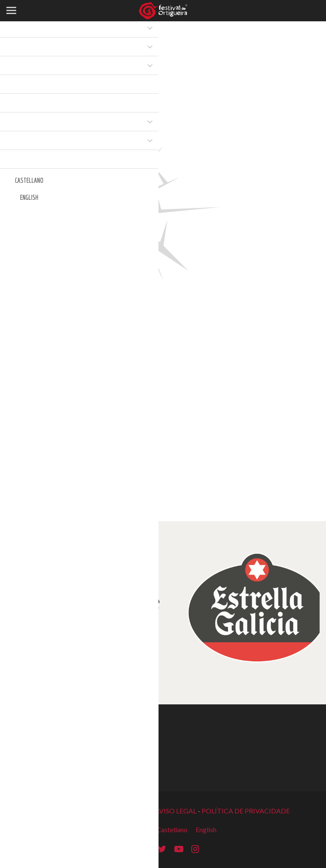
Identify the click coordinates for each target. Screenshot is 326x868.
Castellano (172, 829)
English (206, 829)
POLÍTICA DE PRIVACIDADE (246, 811)
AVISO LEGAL (176, 811)
